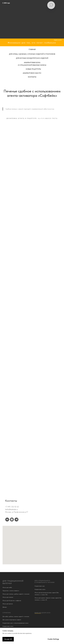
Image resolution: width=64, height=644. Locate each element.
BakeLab (38, 613)
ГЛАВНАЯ (32, 49)
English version (58, 40)
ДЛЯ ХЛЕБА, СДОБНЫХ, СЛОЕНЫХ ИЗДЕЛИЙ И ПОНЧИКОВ (32, 54)
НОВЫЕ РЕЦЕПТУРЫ (33, 69)
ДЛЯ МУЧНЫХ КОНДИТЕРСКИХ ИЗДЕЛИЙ (32, 58)
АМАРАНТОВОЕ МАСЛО (32, 73)
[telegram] (16, 520)
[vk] (7, 520)
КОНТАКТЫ (32, 77)
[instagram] (12, 520)
